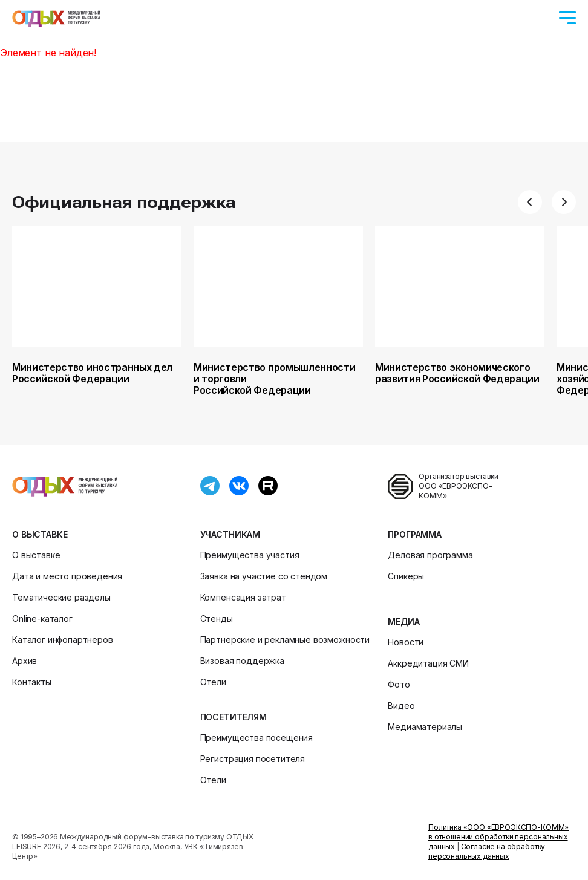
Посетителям (234, 717)
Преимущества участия (250, 555)
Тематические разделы (61, 597)
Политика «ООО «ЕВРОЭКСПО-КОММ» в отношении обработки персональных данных (498, 837)
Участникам (230, 534)
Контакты (32, 682)
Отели (213, 682)
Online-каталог (42, 618)
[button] (530, 202)
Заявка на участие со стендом (264, 576)
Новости (406, 642)
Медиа (403, 621)
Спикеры (406, 576)
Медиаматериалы (425, 727)
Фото (399, 684)
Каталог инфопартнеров (63, 640)
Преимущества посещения (256, 738)
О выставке (40, 534)
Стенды (217, 618)
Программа (415, 534)
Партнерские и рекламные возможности (285, 640)
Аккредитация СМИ (428, 663)
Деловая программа (430, 555)
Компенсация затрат (243, 597)
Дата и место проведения (67, 576)
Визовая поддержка (242, 661)
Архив (24, 661)
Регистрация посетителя (253, 759)
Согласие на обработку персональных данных (487, 851)
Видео (401, 706)
